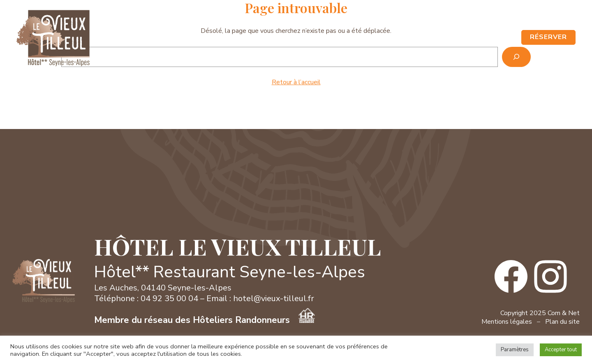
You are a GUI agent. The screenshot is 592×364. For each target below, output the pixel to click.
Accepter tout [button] (561, 350)
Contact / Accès (522, 18)
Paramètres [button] (515, 350)
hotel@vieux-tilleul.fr (274, 298)
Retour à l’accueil (296, 82)
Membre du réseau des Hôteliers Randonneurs (205, 320)
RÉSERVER (548, 37)
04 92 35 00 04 (460, 18)
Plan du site (562, 322)
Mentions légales (507, 322)
